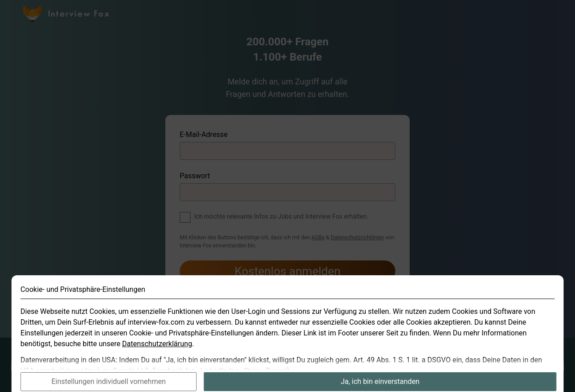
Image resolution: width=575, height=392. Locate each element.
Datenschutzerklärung (157, 351)
